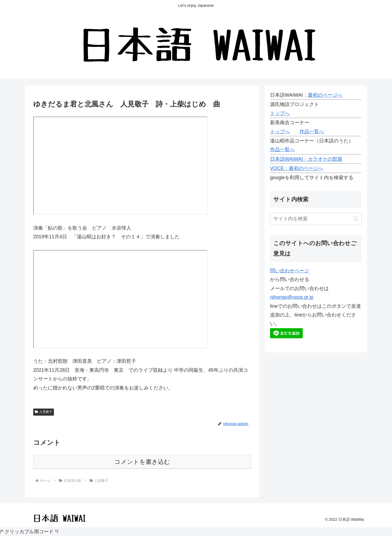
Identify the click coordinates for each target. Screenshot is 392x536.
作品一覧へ (312, 132)
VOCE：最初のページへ (297, 168)
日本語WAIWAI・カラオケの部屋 (306, 159)
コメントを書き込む (142, 462)
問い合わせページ (290, 271)
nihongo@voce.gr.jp (292, 297)
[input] (316, 219)
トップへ (280, 113)
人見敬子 (44, 412)
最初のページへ (325, 95)
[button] (356, 219)
